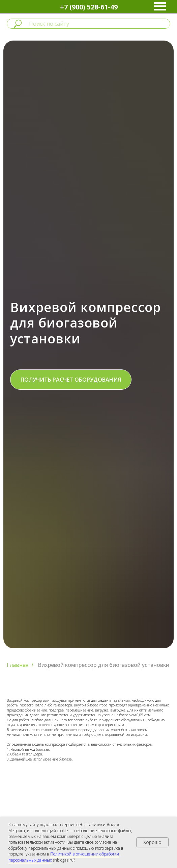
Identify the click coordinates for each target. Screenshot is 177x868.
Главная (18, 665)
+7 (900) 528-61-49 (89, 7)
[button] (71, 380)
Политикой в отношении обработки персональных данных (64, 857)
